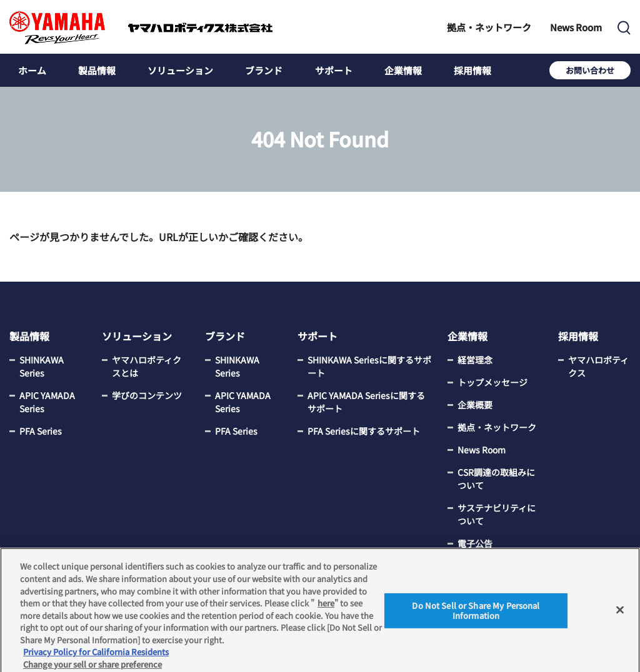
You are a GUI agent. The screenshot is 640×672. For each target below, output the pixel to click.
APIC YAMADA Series (47, 402)
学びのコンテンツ (147, 395)
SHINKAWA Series (42, 366)
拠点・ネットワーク (489, 27)
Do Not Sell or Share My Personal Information (476, 614)
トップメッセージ (492, 382)
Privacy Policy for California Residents (96, 655)
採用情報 (472, 70)
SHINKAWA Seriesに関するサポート (369, 366)
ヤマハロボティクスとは (147, 366)
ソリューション (180, 70)
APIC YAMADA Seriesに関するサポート (366, 402)
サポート (334, 70)
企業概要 (475, 405)
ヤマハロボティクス (598, 366)
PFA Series (41, 431)
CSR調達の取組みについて (496, 479)
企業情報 (403, 70)
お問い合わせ (590, 70)
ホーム (32, 70)
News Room (576, 27)
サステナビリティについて (497, 514)
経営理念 (475, 360)
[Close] (620, 613)
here (326, 605)
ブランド (264, 70)
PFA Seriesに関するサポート (364, 431)
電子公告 (475, 543)
